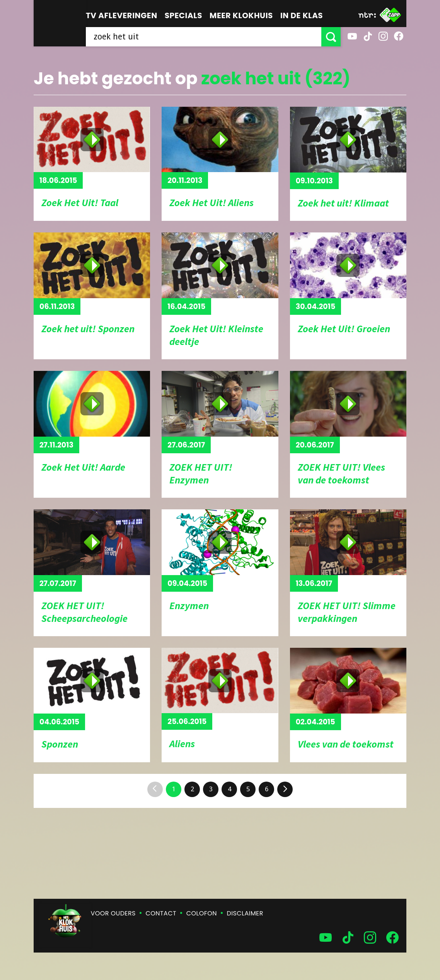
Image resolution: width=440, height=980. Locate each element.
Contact (161, 913)
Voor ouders (113, 913)
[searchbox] (204, 37)
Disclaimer (245, 913)
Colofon (202, 913)
